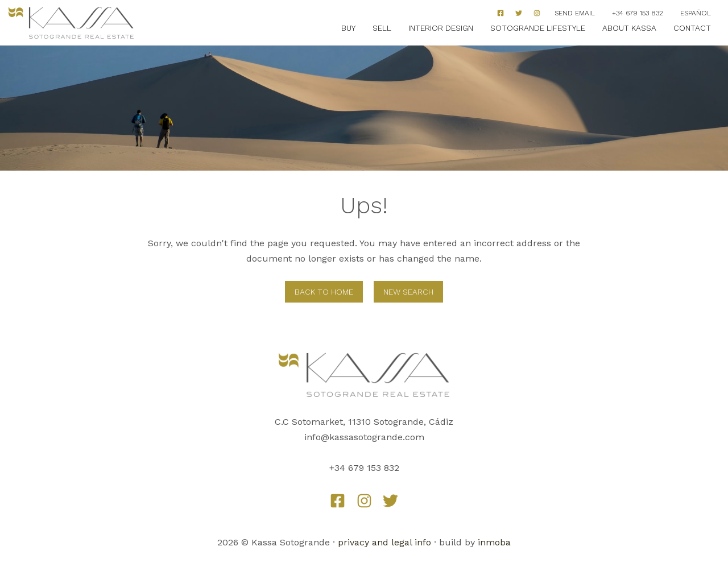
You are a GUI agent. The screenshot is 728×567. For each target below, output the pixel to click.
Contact (692, 28)
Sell (382, 28)
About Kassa (629, 28)
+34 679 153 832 (638, 13)
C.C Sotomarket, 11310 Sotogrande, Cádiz (364, 422)
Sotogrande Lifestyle (538, 28)
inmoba (494, 542)
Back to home (324, 292)
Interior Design (441, 28)
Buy (348, 28)
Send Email (575, 13)
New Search (408, 292)
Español (696, 13)
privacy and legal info (384, 542)
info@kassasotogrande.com (364, 437)
